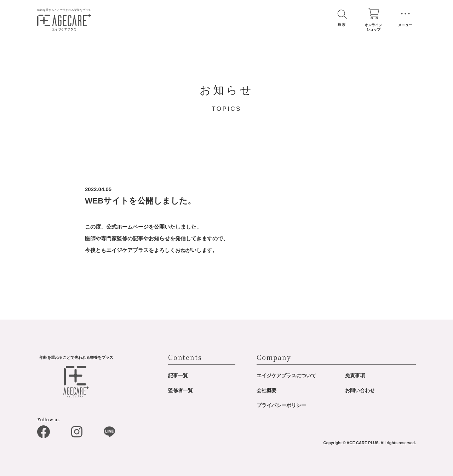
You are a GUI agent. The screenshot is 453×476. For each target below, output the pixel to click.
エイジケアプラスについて (286, 375)
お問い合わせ (360, 390)
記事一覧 (178, 375)
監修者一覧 (180, 390)
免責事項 (355, 375)
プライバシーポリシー (281, 405)
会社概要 (266, 390)
